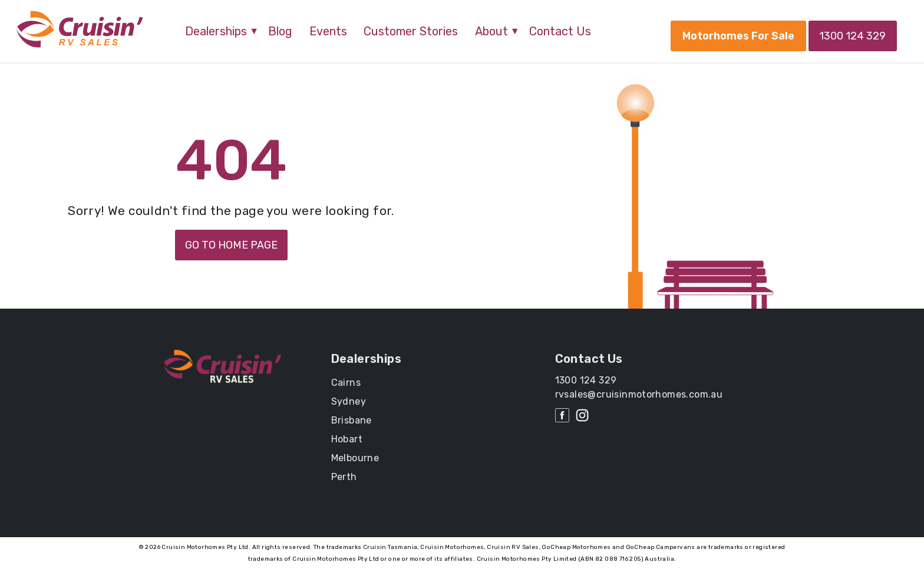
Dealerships (216, 31)
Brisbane (352, 420)
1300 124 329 (852, 36)
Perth (344, 477)
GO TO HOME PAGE (231, 245)
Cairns (346, 383)
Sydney (349, 401)
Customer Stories (411, 31)
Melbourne (355, 458)
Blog (280, 31)
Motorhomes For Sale (736, 36)
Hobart (347, 439)
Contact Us (560, 31)
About (491, 31)
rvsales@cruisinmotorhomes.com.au (639, 394)
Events (328, 31)
